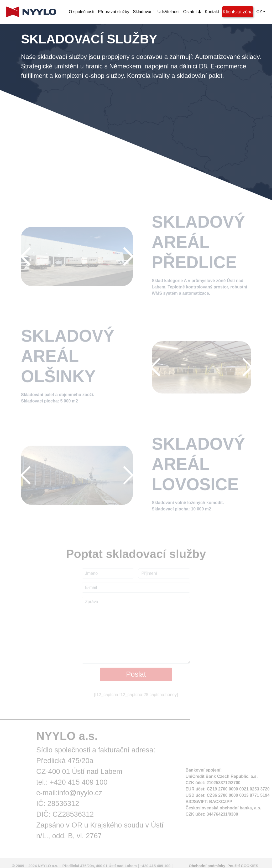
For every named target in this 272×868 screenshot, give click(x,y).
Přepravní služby (114, 12)
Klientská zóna (238, 12)
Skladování (143, 12)
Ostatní (192, 12)
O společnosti (82, 12)
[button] (29, 258)
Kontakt (212, 12)
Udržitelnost (168, 12)
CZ (259, 12)
